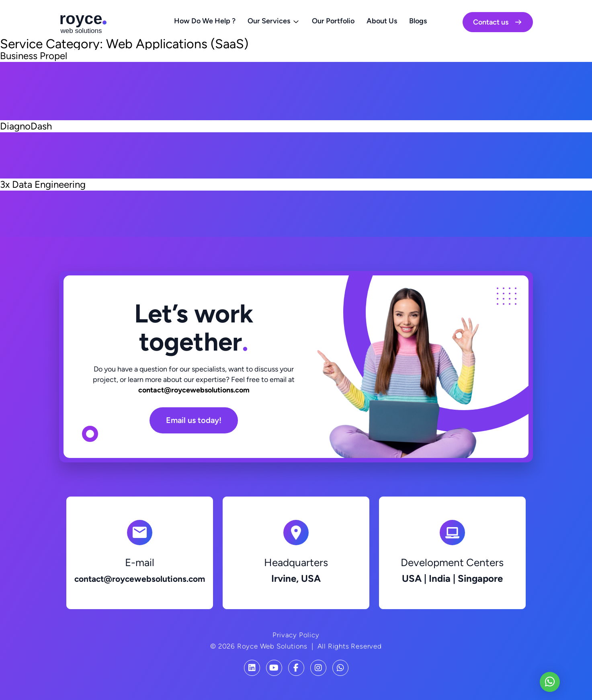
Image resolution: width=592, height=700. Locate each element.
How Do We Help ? (205, 21)
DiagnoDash (26, 126)
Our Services (269, 21)
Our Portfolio (333, 21)
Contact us (498, 22)
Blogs (418, 21)
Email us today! (194, 420)
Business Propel (34, 56)
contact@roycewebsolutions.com (194, 390)
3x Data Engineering (43, 184)
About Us (382, 21)
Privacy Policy (296, 635)
